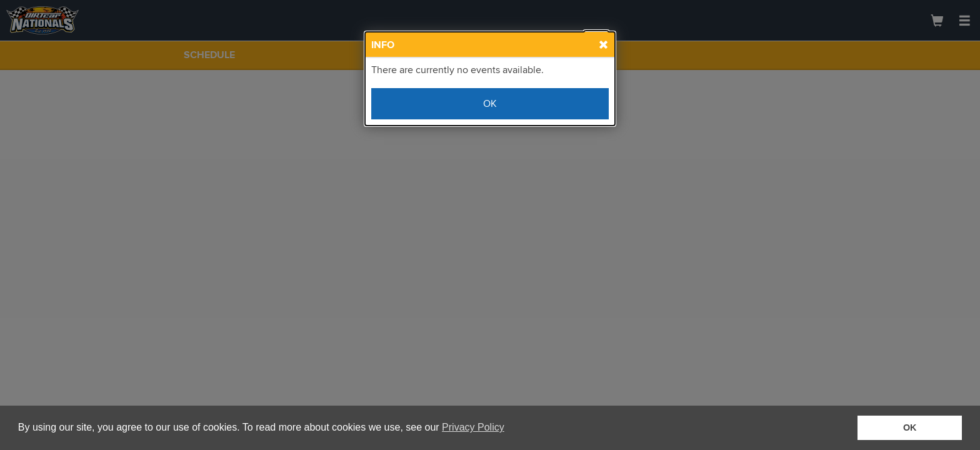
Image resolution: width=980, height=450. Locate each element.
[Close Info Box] (596, 42)
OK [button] (910, 427)
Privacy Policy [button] (473, 427)
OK (490, 104)
